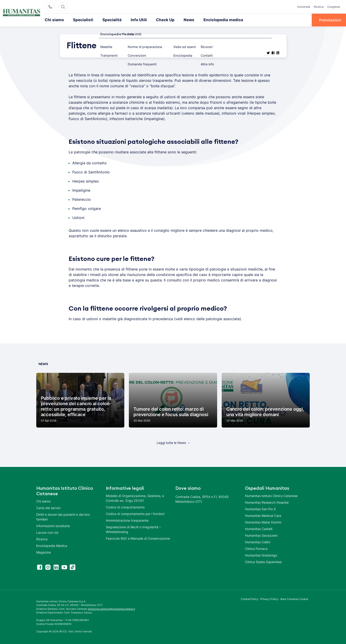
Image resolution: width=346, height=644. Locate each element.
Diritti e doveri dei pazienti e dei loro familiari (63, 516)
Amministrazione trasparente (127, 520)
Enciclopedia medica (211, 20)
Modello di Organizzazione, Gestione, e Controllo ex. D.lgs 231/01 (135, 498)
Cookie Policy (250, 599)
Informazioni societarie (53, 525)
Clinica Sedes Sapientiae (263, 561)
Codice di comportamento (125, 507)
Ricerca (319, 7)
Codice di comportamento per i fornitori (135, 513)
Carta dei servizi (48, 507)
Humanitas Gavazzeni (261, 535)
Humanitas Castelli (259, 528)
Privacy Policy (269, 599)
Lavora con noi (47, 532)
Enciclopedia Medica (52, 545)
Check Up (156, 20)
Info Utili (131, 20)
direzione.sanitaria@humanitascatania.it (112, 608)
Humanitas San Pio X (260, 509)
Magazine (44, 552)
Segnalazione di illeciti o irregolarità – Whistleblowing (133, 529)
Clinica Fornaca (256, 548)
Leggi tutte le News (171, 442)
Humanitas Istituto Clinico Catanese (271, 495)
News (179, 20)
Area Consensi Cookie (294, 599)
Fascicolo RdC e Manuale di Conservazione (138, 538)
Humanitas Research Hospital (267, 502)
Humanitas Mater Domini (263, 522)
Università (304, 7)
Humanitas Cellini (258, 542)
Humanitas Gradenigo (261, 555)
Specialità (106, 20)
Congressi (334, 7)
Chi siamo (53, 20)
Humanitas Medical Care (263, 515)
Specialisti (80, 20)
